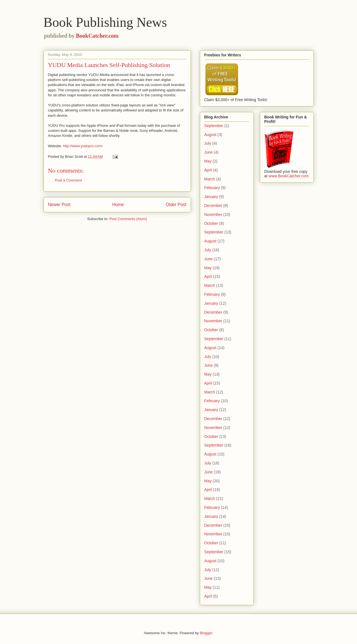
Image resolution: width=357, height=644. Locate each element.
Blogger (206, 633)
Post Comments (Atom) (128, 219)
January (211, 197)
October (211, 223)
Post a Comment (69, 180)
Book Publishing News (105, 22)
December (213, 206)
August (210, 135)
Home (118, 205)
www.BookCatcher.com (289, 176)
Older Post (176, 205)
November (213, 214)
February (212, 188)
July (208, 143)
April (208, 170)
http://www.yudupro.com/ (83, 146)
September (214, 126)
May (208, 161)
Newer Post (59, 205)
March (210, 179)
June (209, 152)
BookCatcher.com (97, 36)
